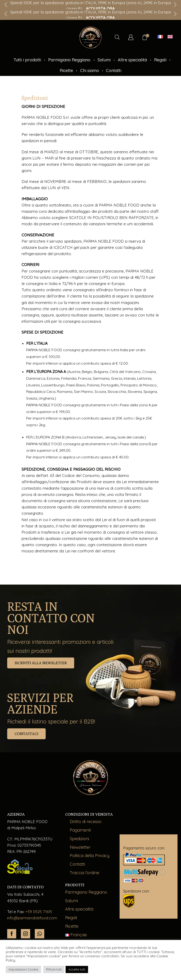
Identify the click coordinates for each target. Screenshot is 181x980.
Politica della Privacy (90, 856)
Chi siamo (90, 70)
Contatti (114, 70)
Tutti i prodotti (27, 60)
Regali (160, 60)
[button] (6, 14)
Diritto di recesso (86, 822)
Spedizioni (79, 839)
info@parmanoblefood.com (32, 918)
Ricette (66, 70)
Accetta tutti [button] (77, 969)
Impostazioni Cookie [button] (23, 969)
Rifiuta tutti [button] (54, 969)
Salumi (104, 60)
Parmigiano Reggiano (69, 60)
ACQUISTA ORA (100, 8)
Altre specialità (132, 60)
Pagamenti (80, 830)
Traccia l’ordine (84, 873)
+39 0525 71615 (39, 912)
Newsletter (80, 847)
